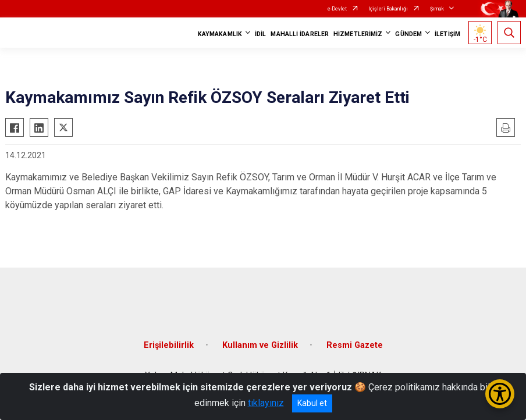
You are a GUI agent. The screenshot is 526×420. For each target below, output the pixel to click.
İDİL (260, 34)
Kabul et (312, 403)
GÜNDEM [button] (408, 34)
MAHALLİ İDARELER (300, 34)
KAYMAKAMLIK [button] (220, 34)
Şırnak (437, 9)
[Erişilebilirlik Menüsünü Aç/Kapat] (500, 394)
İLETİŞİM (447, 34)
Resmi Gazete (355, 345)
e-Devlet (337, 9)
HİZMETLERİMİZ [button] (358, 34)
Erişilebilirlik (169, 345)
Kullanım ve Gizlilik (260, 345)
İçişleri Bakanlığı (388, 9)
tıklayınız (266, 403)
